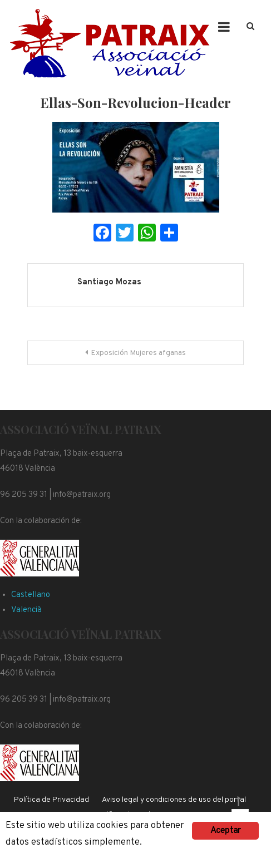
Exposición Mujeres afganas (138, 353)
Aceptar (225, 831)
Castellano (31, 595)
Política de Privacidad (51, 800)
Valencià (26, 610)
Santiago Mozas (109, 282)
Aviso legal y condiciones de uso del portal (174, 800)
